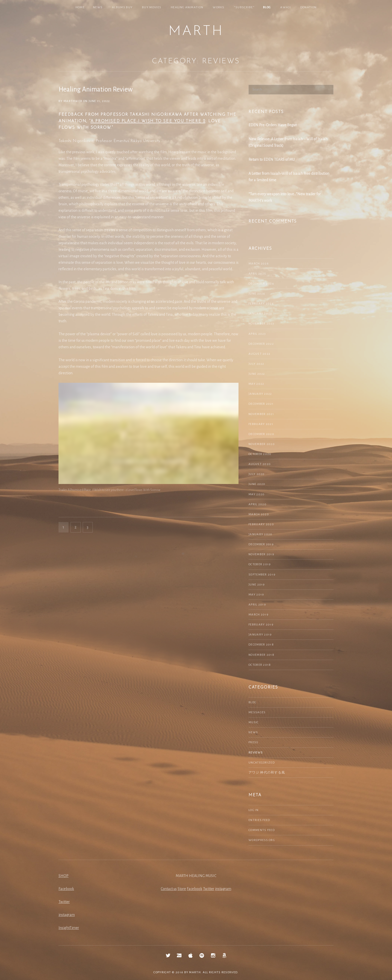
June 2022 (257, 374)
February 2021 (261, 424)
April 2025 (257, 274)
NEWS (98, 7)
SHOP (63, 876)
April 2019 (257, 605)
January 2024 (260, 314)
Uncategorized (262, 763)
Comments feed (262, 830)
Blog (267, 7)
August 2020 (260, 464)
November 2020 (262, 444)
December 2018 (261, 645)
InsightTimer (69, 928)
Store (182, 889)
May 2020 (256, 494)
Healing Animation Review (96, 89)
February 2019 (261, 625)
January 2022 (260, 394)
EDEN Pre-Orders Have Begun (273, 125)
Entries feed (259, 820)
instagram (67, 915)
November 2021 (261, 414)
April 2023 (257, 334)
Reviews (256, 753)
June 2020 (257, 484)
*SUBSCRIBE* (244, 7)
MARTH (196, 32)
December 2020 (261, 434)
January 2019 (260, 635)
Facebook (66, 889)
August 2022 (259, 354)
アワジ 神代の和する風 (267, 773)
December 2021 (261, 404)
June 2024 (257, 294)
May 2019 (256, 595)
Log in (253, 810)
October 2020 (260, 454)
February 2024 (261, 304)
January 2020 (260, 534)
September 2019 (262, 575)
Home (80, 7)
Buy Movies (152, 7)
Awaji (285, 7)
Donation (308, 7)
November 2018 (261, 655)
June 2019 (257, 585)
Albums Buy (122, 7)
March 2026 (259, 264)
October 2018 (260, 665)
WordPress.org (262, 840)
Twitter (64, 902)
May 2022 (256, 384)
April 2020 (257, 504)
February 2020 (261, 524)
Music (254, 722)
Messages (257, 712)
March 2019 (258, 615)
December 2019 (261, 544)
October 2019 (260, 564)
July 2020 (257, 474)
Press (253, 742)
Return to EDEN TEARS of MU (272, 159)
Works (219, 7)
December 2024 (261, 284)
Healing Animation (187, 7)
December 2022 (261, 344)
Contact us (169, 889)
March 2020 (259, 514)
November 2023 (261, 324)
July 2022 (256, 364)
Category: (196, 61)
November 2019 (261, 554)
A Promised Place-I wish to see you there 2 (148, 121)
